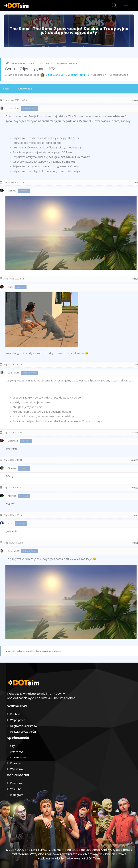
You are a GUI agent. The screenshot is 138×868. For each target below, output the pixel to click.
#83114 (135, 515)
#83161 (135, 543)
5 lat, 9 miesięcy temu (72, 75)
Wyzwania (16, 769)
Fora (32, 63)
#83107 (135, 433)
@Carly (10, 476)
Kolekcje (15, 763)
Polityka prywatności (23, 732)
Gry (12, 746)
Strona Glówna (18, 63)
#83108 (135, 460)
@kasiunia (11, 531)
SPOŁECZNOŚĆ (46, 63)
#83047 (135, 183)
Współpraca (18, 720)
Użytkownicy (18, 757)
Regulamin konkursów (24, 726)
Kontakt (15, 714)
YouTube (16, 789)
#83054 (135, 279)
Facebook (16, 783)
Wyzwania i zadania (67, 63)
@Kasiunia (11, 449)
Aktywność (17, 751)
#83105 (135, 365)
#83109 (135, 488)
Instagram (17, 795)
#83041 (135, 100)
